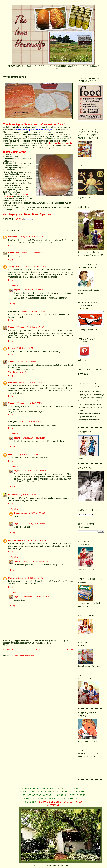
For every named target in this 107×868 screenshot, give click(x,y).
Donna (11, 454)
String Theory (14, 266)
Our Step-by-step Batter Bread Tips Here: (28, 214)
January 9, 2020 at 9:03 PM (35, 471)
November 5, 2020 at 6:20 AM (36, 561)
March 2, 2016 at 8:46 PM (34, 438)
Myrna (17, 290)
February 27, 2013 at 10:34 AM (33, 311)
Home (39, 650)
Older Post (69, 650)
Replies (15, 286)
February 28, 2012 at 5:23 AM (32, 253)
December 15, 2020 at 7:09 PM (36, 597)
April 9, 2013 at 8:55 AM (28, 362)
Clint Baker (13, 253)
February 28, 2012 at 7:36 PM (34, 266)
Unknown (12, 237)
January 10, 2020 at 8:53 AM (35, 524)
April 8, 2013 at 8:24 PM (23, 348)
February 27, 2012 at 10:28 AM (31, 237)
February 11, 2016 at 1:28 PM (30, 382)
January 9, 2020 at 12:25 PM (27, 454)
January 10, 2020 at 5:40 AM (24, 495)
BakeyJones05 (14, 540)
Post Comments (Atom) (25, 656)
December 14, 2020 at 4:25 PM (30, 578)
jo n (10, 348)
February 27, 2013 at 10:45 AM (31, 327)
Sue (10, 495)
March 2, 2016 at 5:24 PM (30, 422)
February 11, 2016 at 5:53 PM (30, 403)
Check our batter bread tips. (61, 143)
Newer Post (8, 650)
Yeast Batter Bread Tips (18, 372)
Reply (11, 246)
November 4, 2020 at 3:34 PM (34, 540)
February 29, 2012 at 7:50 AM (36, 290)
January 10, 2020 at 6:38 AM (33, 513)
